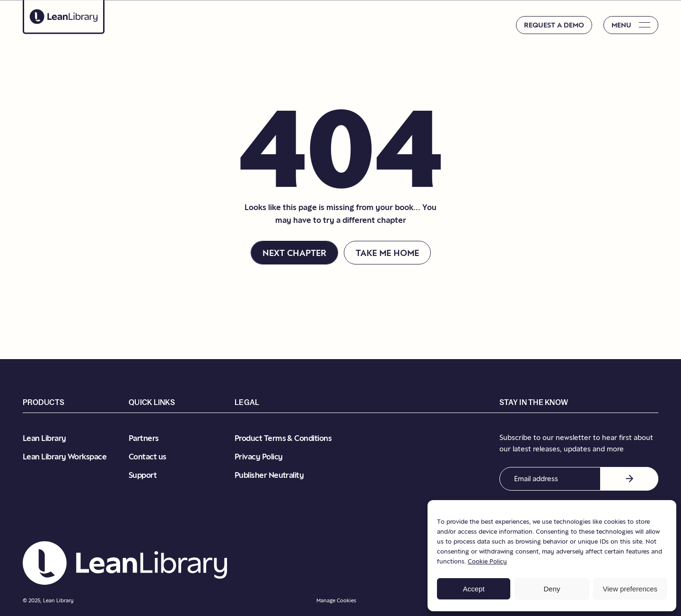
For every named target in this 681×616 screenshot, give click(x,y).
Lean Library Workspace (65, 457)
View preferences (630, 589)
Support (143, 475)
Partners (144, 438)
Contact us (148, 457)
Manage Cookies (336, 600)
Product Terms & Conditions (283, 438)
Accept (474, 589)
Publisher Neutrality (269, 475)
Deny (552, 589)
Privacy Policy (258, 457)
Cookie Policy (487, 561)
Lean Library (44, 438)
